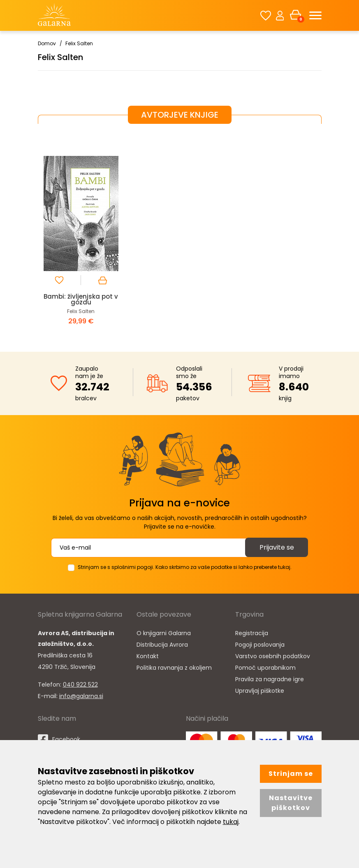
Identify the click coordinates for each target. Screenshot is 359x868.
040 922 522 (80, 685)
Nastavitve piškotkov (291, 803)
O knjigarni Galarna (164, 633)
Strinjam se (291, 774)
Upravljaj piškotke (260, 691)
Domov (47, 43)
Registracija (252, 633)
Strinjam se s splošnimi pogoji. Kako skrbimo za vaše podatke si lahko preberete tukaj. (185, 567)
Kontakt (148, 656)
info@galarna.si (81, 696)
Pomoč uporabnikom (265, 668)
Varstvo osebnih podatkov (273, 656)
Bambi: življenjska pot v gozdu (81, 299)
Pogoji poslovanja (260, 645)
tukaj (231, 822)
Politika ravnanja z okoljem (174, 668)
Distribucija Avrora (162, 645)
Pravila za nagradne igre (270, 679)
